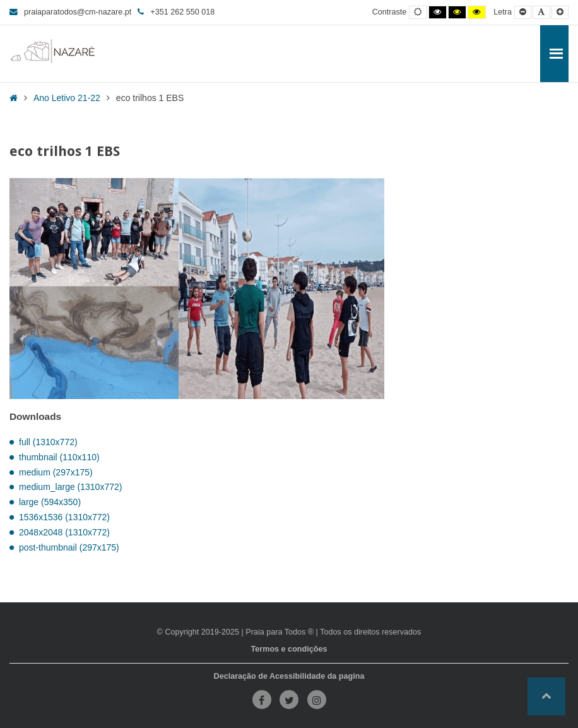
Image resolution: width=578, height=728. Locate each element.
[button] (546, 696)
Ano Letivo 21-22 (67, 98)
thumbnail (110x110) (59, 457)
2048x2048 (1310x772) (64, 532)
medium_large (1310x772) (70, 487)
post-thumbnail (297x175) (69, 547)
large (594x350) (50, 502)
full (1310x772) (48, 442)
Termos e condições (289, 649)
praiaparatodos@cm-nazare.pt (70, 12)
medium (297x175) (56, 472)
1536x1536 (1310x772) (64, 517)
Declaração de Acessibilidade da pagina (289, 676)
